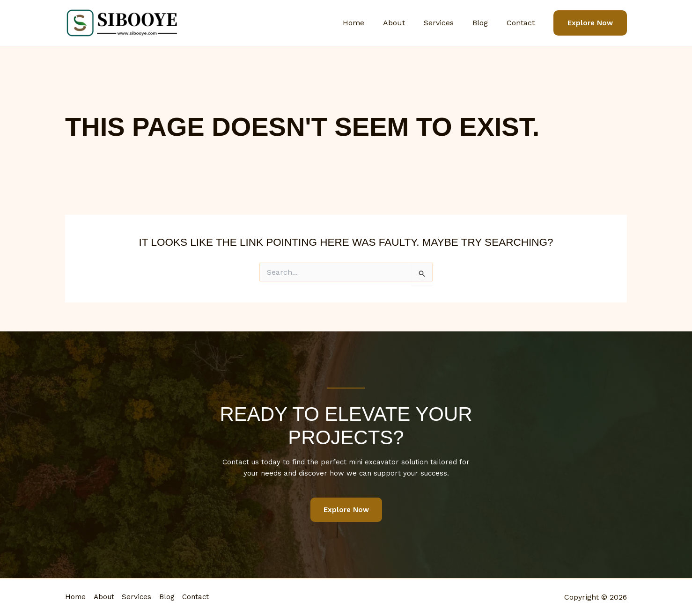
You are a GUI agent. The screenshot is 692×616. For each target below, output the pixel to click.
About (407, 23)
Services (448, 23)
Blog (486, 23)
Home (370, 23)
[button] (590, 23)
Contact (523, 23)
